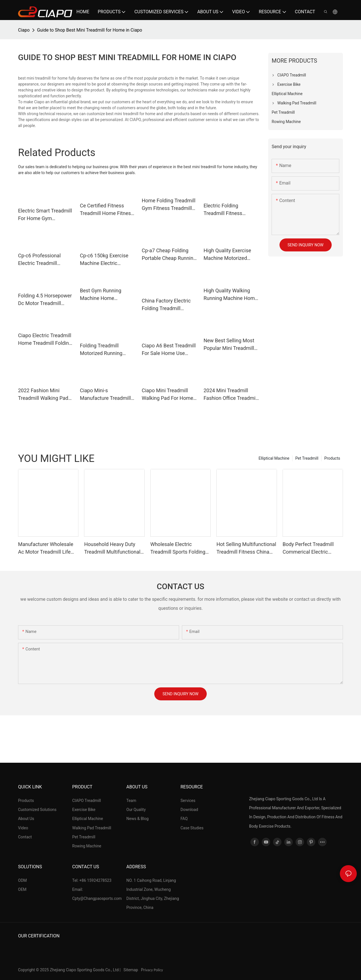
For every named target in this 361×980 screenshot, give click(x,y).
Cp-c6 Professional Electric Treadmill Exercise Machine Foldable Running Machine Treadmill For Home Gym (43, 260)
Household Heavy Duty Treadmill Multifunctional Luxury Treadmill (112, 548)
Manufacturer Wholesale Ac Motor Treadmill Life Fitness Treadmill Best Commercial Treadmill (46, 548)
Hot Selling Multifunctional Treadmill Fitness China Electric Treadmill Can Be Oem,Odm (246, 548)
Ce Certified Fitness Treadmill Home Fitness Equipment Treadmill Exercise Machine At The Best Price (108, 210)
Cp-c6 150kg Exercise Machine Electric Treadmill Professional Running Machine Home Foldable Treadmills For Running (107, 260)
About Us (26, 819)
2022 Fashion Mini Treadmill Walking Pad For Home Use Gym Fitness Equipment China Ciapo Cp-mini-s (43, 395)
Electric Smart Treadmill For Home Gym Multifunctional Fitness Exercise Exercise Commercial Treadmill (45, 215)
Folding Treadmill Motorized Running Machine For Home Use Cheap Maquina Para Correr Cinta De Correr (106, 350)
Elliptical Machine (274, 458)
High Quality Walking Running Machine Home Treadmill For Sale (231, 295)
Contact (25, 837)
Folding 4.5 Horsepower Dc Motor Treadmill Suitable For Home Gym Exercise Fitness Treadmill (45, 300)
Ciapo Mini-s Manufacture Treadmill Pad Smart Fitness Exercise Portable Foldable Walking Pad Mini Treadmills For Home (105, 395)
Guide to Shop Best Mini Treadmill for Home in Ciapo (90, 30)
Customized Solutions (37, 810)
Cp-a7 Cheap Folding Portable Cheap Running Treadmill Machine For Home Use (169, 255)
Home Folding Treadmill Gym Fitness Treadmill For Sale (168, 205)
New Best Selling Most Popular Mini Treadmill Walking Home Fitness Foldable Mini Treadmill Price (230, 345)
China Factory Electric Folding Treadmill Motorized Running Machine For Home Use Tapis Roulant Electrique (169, 305)
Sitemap (131, 970)
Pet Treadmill (307, 458)
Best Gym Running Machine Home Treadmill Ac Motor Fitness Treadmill (101, 295)
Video (23, 828)
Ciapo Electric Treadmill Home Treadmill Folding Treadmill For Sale (45, 340)
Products (332, 458)
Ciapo (24, 30)
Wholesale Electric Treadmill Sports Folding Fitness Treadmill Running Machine (180, 548)
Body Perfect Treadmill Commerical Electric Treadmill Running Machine (308, 548)
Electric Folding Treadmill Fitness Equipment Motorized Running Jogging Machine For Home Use (230, 210)
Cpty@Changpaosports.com (97, 898)
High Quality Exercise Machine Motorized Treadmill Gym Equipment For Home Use (227, 255)
